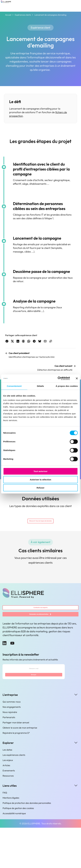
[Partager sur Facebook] (8, 343)
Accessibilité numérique (14, 854)
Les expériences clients (14, 795)
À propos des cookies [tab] (67, 386)
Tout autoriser (40, 471)
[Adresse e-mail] (34, 704)
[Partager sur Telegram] (50, 343)
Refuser (40, 488)
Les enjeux (8, 800)
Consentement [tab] (14, 386)
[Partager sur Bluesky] (59, 343)
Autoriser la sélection (41, 480)
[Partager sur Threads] (34, 343)
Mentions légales (11, 838)
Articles (6, 805)
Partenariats (9, 757)
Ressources (8, 816)
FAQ (5, 833)
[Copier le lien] (8, 351)
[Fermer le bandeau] (77, 378)
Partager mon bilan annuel (16, 763)
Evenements (9, 811)
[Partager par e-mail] (67, 343)
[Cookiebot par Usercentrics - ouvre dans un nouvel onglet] (58, 378)
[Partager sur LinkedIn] (25, 343)
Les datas (7, 790)
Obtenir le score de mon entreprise (20, 768)
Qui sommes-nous (11, 742)
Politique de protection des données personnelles (27, 843)
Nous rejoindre (10, 752)
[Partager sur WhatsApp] (42, 343)
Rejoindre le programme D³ (16, 773)
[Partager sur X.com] (17, 343)
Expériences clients (23, 15)
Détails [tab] (40, 386)
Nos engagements (12, 747)
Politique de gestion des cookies (18, 848)
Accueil (8, 15)
